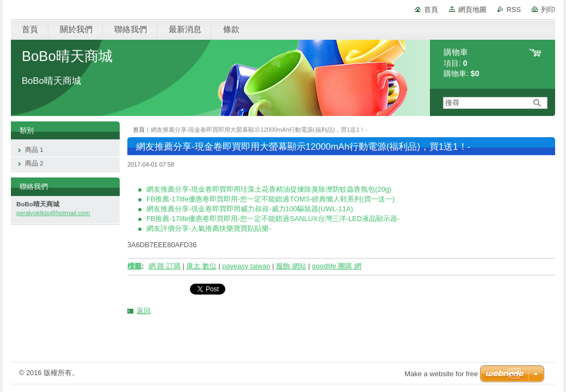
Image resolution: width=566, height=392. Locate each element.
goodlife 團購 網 (337, 266)
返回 (144, 311)
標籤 (134, 266)
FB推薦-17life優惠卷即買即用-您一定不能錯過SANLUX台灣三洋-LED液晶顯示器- (273, 219)
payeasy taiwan (246, 266)
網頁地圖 (472, 10)
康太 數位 (201, 266)
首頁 (431, 10)
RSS (514, 10)
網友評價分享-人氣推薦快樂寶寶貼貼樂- (209, 228)
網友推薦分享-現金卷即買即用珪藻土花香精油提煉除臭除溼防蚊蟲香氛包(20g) (269, 189)
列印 (548, 10)
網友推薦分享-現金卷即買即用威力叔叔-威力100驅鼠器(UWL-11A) (250, 209)
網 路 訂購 (165, 266)
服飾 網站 (291, 266)
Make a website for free (441, 374)
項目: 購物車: (462, 63)
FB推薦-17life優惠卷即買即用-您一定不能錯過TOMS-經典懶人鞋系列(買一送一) (270, 199)
